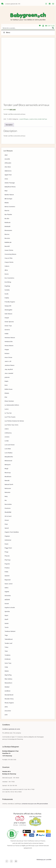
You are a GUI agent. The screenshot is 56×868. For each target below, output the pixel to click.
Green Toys (8, 326)
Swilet (7, 623)
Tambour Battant (10, 631)
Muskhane (8, 477)
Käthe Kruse (9, 389)
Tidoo (7, 647)
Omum (7, 520)
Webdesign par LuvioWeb (44, 860)
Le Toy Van (8, 413)
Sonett (7, 604)
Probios (7, 568)
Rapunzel (8, 580)
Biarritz (7, 210)
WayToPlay (8, 675)
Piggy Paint (8, 548)
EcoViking (8, 282)
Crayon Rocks (9, 262)
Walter (7, 671)
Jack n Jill (8, 361)
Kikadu (7, 393)
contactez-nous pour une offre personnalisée (35, 804)
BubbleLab (8, 242)
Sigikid (7, 592)
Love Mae (8, 449)
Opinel (7, 528)
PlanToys (8, 560)
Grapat (7, 318)
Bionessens (8, 230)
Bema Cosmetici (10, 207)
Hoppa (7, 349)
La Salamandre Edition (12, 405)
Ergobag (7, 286)
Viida (6, 667)
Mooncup (8, 473)
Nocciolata (8, 504)
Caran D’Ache (9, 250)
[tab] (9, 125)
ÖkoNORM (8, 512)
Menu (7, 33)
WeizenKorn (8, 683)
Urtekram (8, 659)
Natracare (8, 488)
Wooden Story (9, 699)
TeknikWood (9, 639)
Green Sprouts (9, 322)
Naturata (7, 492)
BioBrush (8, 222)
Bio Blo (7, 218)
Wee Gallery (8, 679)
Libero (7, 429)
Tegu (6, 635)
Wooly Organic (9, 703)
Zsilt (6, 715)
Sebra (7, 588)
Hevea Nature (9, 346)
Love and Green (10, 445)
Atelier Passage (10, 183)
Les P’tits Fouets (10, 417)
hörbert (7, 353)
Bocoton (7, 238)
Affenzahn (8, 163)
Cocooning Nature (10, 254)
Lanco (7, 409)
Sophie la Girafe (10, 607)
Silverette (8, 596)
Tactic (7, 627)
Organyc (7, 536)
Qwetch (7, 576)
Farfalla (7, 290)
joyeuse (7, 377)
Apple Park (8, 175)
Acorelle (7, 159)
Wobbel (7, 687)
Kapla (6, 381)
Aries (6, 179)
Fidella (7, 298)
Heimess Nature (10, 338)
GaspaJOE (8, 306)
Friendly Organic (10, 302)
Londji (7, 441)
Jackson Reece (9, 365)
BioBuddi (8, 226)
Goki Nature (8, 314)
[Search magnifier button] (53, 28)
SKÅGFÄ (7, 600)
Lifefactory (8, 433)
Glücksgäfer (8, 310)
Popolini (7, 564)
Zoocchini (8, 711)
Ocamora (8, 508)
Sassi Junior (9, 584)
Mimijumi (8, 465)
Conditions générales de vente (11, 729)
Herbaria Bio (9, 341)
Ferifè (7, 294)
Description (9, 125)
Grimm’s (7, 330)
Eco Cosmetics (9, 278)
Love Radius (9, 453)
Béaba (7, 203)
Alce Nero (8, 167)
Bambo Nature (9, 195)
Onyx (6, 524)
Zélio (6, 707)
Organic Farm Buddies (12, 532)
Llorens (7, 437)
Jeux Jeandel (9, 373)
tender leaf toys (43, 119)
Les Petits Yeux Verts (11, 425)
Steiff (6, 619)
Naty (6, 496)
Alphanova (8, 171)
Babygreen (28, 17)
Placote (7, 556)
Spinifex (7, 611)
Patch (7, 544)
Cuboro (7, 266)
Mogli (6, 469)
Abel (6, 155)
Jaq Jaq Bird (9, 369)
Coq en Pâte (9, 258)
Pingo (7, 552)
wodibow (8, 691)
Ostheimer (8, 540)
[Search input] (27, 28)
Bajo (6, 191)
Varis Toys (8, 663)
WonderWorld (9, 695)
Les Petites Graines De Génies (14, 421)
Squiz (6, 615)
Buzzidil (7, 246)
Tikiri (6, 651)
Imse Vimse (8, 357)
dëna (6, 270)
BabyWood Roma (10, 187)
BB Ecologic (8, 199)
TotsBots (8, 655)
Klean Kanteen (9, 401)
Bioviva (7, 234)
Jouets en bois (33, 119)
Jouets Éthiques (24, 119)
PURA (6, 572)
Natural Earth (9, 484)
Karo (6, 385)
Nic (6, 500)
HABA (7, 334)
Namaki (7, 480)
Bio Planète (8, 214)
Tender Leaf (8, 643)
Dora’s (7, 274)
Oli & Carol (8, 516)
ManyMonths (9, 457)
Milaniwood (8, 461)
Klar (6, 397)
